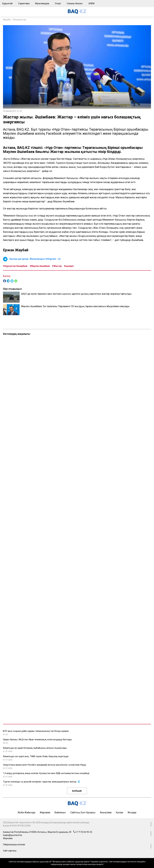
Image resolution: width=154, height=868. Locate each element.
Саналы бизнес (75, 3)
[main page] (77, 13)
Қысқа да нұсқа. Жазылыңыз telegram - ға (35, 259)
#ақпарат (69, 266)
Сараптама (24, 3)
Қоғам (119, 812)
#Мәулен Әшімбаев (40, 266)
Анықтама (106, 812)
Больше (77, 791)
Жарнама (45, 812)
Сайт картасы (10, 851)
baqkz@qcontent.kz (13, 835)
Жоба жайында (26, 812)
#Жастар (57, 266)
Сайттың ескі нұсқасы (83, 812)
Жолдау (132, 812)
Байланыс (60, 812)
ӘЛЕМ (91, 3)
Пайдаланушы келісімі (14, 844)
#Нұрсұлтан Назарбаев (15, 266)
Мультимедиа (42, 3)
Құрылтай (7, 3)
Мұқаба (7, 20)
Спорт (58, 3)
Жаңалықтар (20, 20)
